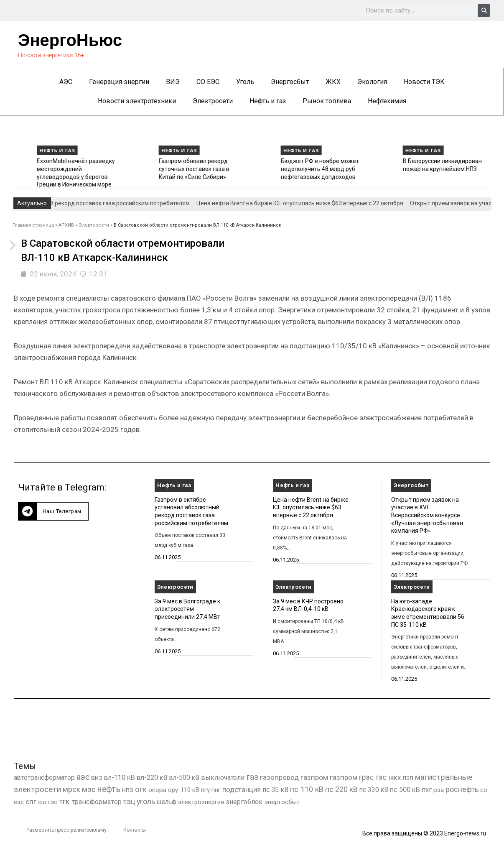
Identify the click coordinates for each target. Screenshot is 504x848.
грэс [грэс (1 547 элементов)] (366, 777)
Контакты (135, 830)
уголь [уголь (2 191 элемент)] (146, 801)
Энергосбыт (290, 82)
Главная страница (33, 225)
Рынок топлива (327, 101)
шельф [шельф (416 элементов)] (167, 802)
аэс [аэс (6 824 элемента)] (83, 777)
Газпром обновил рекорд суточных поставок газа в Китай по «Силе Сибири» (269, 169)
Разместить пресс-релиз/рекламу (66, 830)
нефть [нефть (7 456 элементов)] (109, 789)
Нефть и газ (268, 101)
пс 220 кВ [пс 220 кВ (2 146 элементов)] (341, 789)
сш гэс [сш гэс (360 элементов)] (48, 802)
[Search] (484, 10)
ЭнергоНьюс (70, 40)
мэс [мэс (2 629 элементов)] (89, 789)
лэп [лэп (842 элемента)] (408, 778)
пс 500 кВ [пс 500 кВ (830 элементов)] (405, 790)
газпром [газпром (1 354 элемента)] (344, 777)
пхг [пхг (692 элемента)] (427, 790)
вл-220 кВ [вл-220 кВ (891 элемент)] (152, 778)
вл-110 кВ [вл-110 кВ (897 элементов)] (120, 778)
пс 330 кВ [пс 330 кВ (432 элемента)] (374, 790)
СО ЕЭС (208, 82)
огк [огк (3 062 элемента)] (141, 789)
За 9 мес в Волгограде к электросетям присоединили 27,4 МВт (187, 609)
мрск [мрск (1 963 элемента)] (71, 789)
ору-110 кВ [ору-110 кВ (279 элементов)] (184, 790)
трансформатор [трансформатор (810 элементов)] (97, 802)
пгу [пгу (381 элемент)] (205, 790)
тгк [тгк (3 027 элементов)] (64, 801)
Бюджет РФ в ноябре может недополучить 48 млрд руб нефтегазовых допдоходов (395, 169)
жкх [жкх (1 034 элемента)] (395, 777)
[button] (53, 511)
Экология (372, 82)
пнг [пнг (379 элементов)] (216, 790)
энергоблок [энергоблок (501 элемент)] (244, 802)
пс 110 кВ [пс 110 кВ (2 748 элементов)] (307, 789)
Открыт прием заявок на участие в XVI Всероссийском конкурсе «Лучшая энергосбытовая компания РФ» (427, 515)
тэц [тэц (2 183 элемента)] (129, 801)
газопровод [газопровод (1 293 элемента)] (279, 777)
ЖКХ (333, 82)
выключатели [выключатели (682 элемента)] (223, 778)
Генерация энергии (119, 82)
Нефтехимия (387, 101)
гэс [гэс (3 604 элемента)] (381, 777)
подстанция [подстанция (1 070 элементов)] (242, 789)
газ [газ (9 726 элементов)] (252, 777)
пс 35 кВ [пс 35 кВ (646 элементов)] (275, 790)
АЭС (66, 82)
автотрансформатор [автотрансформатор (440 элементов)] (44, 778)
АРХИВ (66, 225)
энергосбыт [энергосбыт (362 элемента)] (282, 802)
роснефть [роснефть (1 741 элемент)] (462, 789)
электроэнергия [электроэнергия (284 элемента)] (201, 802)
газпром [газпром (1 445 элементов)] (314, 777)
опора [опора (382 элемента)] (157, 790)
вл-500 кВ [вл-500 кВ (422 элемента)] (184, 778)
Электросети (213, 101)
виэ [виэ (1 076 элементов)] (97, 777)
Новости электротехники (137, 101)
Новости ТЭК (424, 82)
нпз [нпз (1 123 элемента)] (128, 789)
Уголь (245, 82)
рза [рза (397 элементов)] (439, 790)
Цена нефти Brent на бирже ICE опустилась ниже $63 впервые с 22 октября (306, 203)
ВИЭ (173, 82)
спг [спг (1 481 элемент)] (31, 802)
